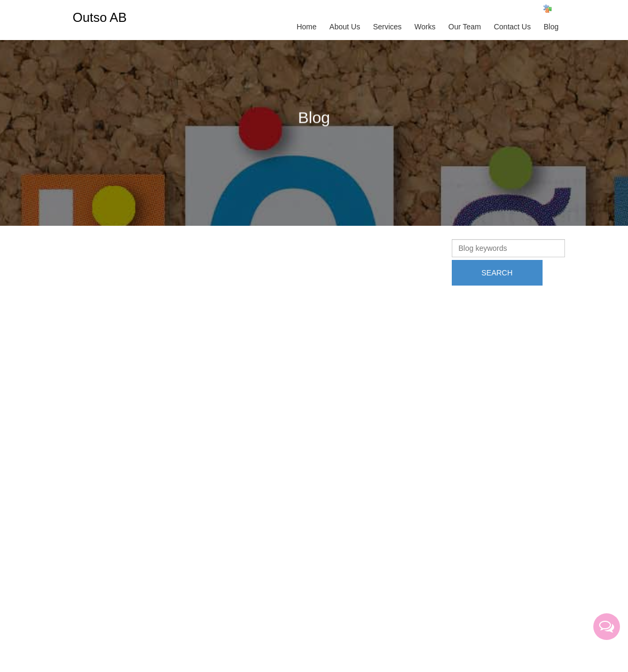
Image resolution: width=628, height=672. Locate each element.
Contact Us (512, 27)
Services (387, 27)
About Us (345, 27)
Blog (551, 27)
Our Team (465, 27)
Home (306, 27)
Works (425, 27)
